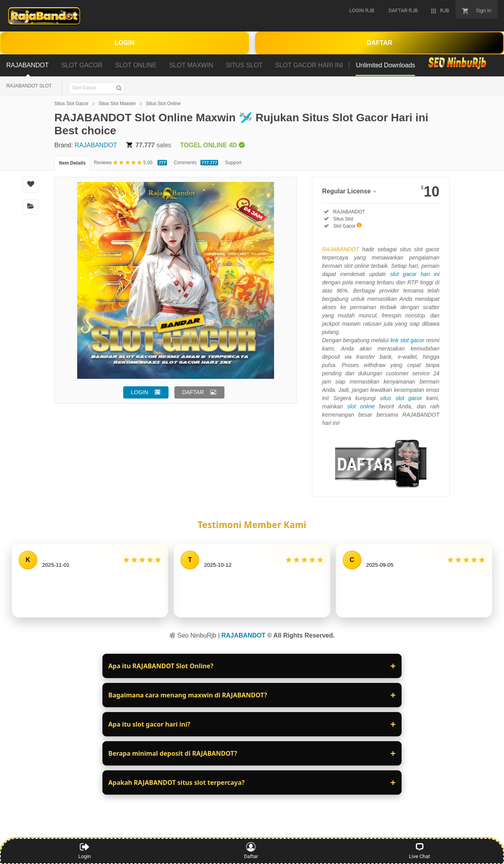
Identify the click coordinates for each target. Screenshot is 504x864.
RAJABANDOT (96, 145)
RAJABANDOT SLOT (29, 86)
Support (233, 163)
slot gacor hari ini (415, 274)
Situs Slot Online (163, 104)
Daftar (253, 851)
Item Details (72, 163)
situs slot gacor (401, 398)
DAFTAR (379, 43)
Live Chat (420, 851)
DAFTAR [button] (193, 392)
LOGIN (125, 43)
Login (85, 851)
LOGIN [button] (140, 392)
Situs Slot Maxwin (117, 104)
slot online (361, 406)
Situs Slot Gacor (71, 104)
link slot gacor (407, 340)
